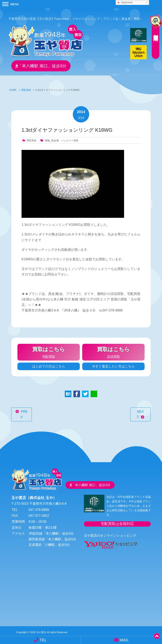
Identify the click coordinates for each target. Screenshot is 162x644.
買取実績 (26, 88)
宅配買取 (49, 350)
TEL (40, 640)
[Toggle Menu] (5, 4)
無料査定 (154, 30)
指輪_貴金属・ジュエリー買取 (62, 139)
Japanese (125, 2)
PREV (24, 413)
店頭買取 (113, 350)
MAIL (121, 640)
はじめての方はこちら (49, 365)
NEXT (140, 413)
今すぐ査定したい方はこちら (113, 365)
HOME (13, 88)
